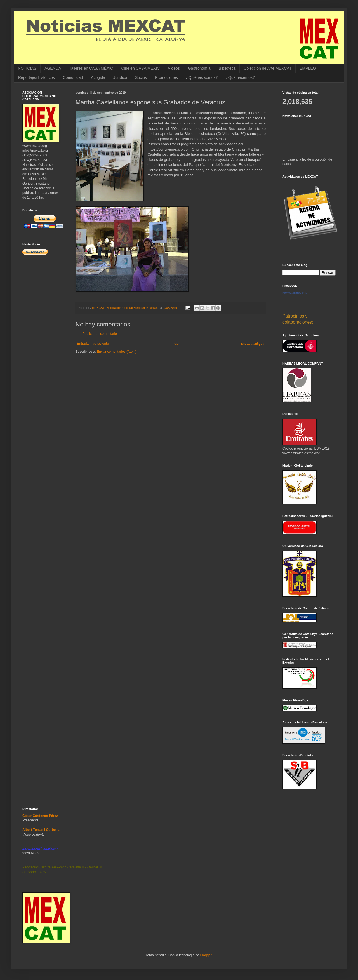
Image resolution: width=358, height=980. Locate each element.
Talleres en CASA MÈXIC (91, 68)
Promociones (166, 77)
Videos (174, 68)
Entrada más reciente (93, 344)
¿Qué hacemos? (240, 77)
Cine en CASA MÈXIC (140, 68)
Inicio (175, 344)
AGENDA (53, 68)
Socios (141, 77)
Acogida (98, 77)
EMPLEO (308, 68)
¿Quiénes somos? (202, 77)
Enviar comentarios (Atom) (117, 352)
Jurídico (120, 77)
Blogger (206, 955)
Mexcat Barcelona (295, 293)
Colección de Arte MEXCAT (268, 68)
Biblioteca (227, 68)
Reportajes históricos (36, 77)
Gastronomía (199, 68)
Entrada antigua (252, 344)
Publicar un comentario (100, 334)
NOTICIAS (27, 68)
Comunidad (73, 77)
